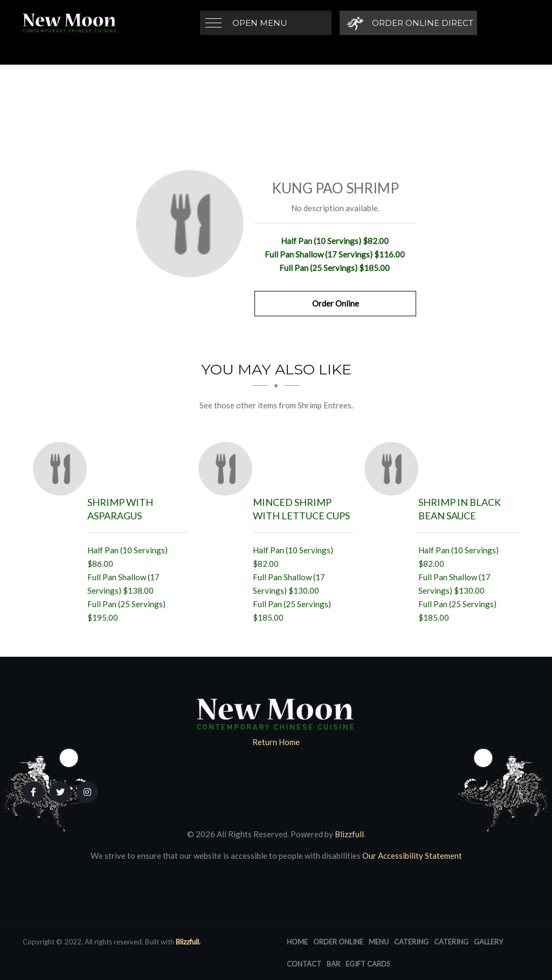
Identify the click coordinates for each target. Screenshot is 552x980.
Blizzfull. (188, 942)
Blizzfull (349, 834)
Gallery (488, 942)
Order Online (336, 303)
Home (297, 942)
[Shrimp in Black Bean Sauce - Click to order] (394, 469)
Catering (411, 942)
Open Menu (260, 23)
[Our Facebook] (33, 792)
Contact (304, 964)
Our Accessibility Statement (411, 856)
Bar (333, 964)
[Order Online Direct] (408, 23)
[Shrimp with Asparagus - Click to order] (63, 469)
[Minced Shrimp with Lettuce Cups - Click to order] (228, 469)
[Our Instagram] (87, 792)
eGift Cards (368, 964)
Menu (379, 942)
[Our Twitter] (60, 792)
